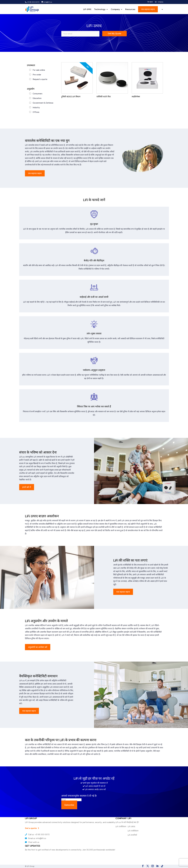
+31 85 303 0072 (33, 2)
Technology (100, 9)
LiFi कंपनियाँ (132, 835)
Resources (130, 9)
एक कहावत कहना (148, 9)
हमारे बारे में (27, 487)
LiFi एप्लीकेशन (121, 827)
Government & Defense (43, 103)
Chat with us (32, 842)
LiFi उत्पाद (87, 9)
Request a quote (40, 79)
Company (115, 9)
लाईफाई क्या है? (133, 822)
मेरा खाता (150, 2)
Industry (36, 108)
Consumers (37, 94)
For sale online (39, 70)
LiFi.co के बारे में (122, 822)
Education (37, 98)
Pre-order (37, 75)
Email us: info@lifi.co (36, 838)
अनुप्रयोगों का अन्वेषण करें (38, 647)
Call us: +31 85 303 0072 (37, 835)
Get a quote (32, 828)
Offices (36, 112)
